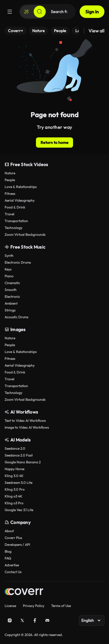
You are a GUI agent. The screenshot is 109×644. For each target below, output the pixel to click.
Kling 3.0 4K (14, 476)
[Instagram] (10, 620)
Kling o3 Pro (14, 503)
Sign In (92, 12)
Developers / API (17, 545)
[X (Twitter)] (22, 620)
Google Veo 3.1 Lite (19, 510)
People (10, 180)
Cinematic (12, 283)
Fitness (10, 194)
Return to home (54, 143)
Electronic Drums (18, 262)
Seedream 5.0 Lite (18, 483)
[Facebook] (35, 620)
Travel (9, 214)
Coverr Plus (13, 538)
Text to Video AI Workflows (25, 421)
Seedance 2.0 (15, 448)
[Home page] (24, 592)
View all (96, 31)
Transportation (16, 221)
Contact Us (13, 572)
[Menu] (10, 12)
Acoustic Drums (16, 317)
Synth (9, 256)
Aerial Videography (20, 200)
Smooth (11, 290)
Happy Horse (14, 469)
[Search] (40, 12)
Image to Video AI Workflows (27, 427)
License (10, 606)
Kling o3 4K (13, 496)
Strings (10, 310)
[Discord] (47, 620)
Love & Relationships (21, 187)
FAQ (8, 558)
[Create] (27, 12)
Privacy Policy (34, 606)
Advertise (12, 565)
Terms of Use (61, 606)
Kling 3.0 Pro (15, 489)
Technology (13, 228)
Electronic (12, 297)
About (9, 531)
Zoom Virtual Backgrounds (25, 235)
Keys (8, 269)
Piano (9, 276)
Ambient (11, 303)
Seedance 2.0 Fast (19, 455)
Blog (8, 551)
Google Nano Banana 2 (23, 462)
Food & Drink (15, 207)
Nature (10, 173)
